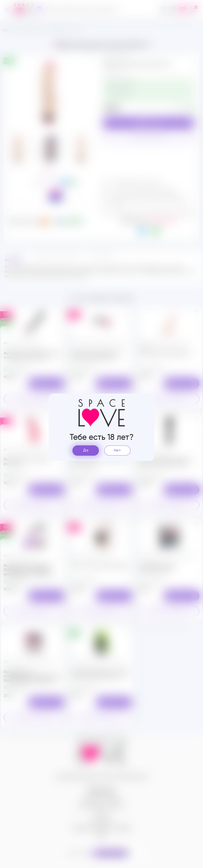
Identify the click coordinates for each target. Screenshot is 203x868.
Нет (117, 450)
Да (86, 450)
